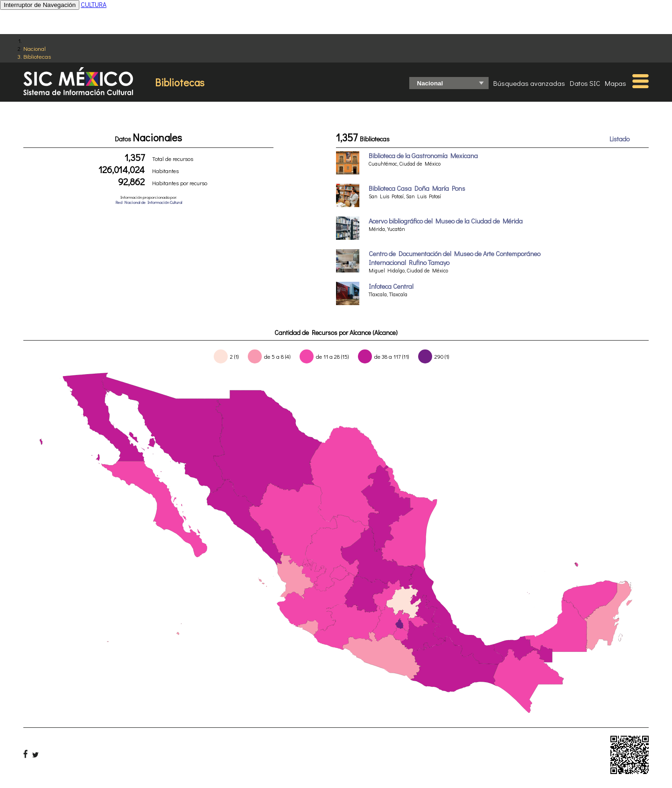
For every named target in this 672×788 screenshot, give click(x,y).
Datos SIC (585, 83)
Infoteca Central (391, 286)
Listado (619, 139)
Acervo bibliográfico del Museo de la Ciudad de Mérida (446, 221)
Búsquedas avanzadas (529, 83)
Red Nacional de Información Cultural (149, 202)
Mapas (616, 83)
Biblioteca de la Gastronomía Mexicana (423, 156)
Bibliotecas (37, 56)
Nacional (35, 48)
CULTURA (94, 4)
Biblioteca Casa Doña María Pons (417, 188)
